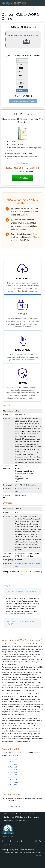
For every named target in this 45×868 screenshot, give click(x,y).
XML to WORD (15, 806)
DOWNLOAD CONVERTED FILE (23, 101)
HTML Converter (21, 817)
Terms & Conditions (27, 850)
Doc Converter (9, 817)
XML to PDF (13, 769)
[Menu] (41, 3)
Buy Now (22, 178)
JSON (21, 68)
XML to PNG (13, 759)
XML (21, 76)
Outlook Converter (22, 814)
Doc (20, 79)
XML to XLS (13, 767)
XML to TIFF (13, 775)
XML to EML (13, 780)
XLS (20, 72)
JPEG (21, 87)
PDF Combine (21, 820)
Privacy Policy (14, 850)
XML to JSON (13, 785)
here (36, 398)
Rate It (22, 574)
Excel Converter (34, 817)
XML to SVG (13, 762)
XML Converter (9, 820)
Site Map (5, 850)
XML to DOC (13, 772)
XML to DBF (13, 777)
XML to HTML (13, 782)
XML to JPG (13, 764)
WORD (21, 91)
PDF (21, 64)
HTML (21, 83)
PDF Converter (9, 814)
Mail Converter (35, 814)
